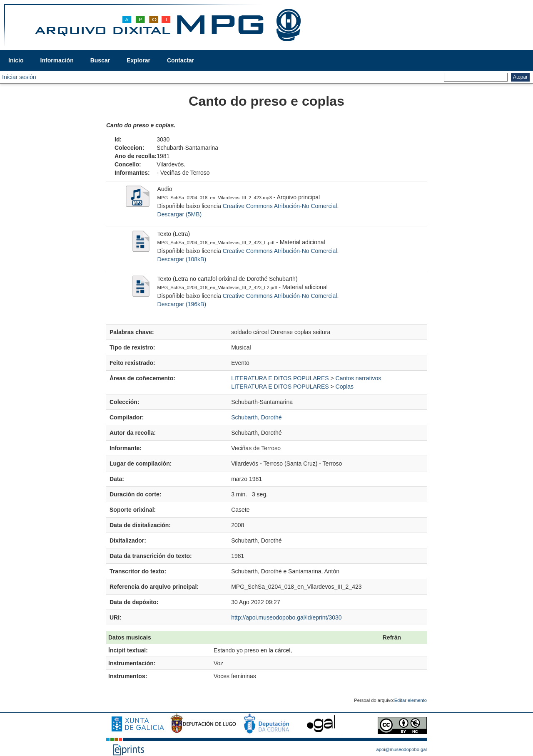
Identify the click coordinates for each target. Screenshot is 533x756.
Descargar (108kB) (182, 259)
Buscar (100, 60)
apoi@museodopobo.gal (402, 749)
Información (57, 60)
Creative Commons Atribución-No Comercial (280, 206)
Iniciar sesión (19, 77)
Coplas (345, 387)
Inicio (16, 60)
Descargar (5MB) (180, 214)
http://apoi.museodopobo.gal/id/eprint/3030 (286, 617)
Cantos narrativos (359, 378)
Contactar (181, 60)
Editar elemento (411, 700)
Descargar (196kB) (182, 304)
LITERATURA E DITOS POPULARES (280, 378)
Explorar (138, 60)
